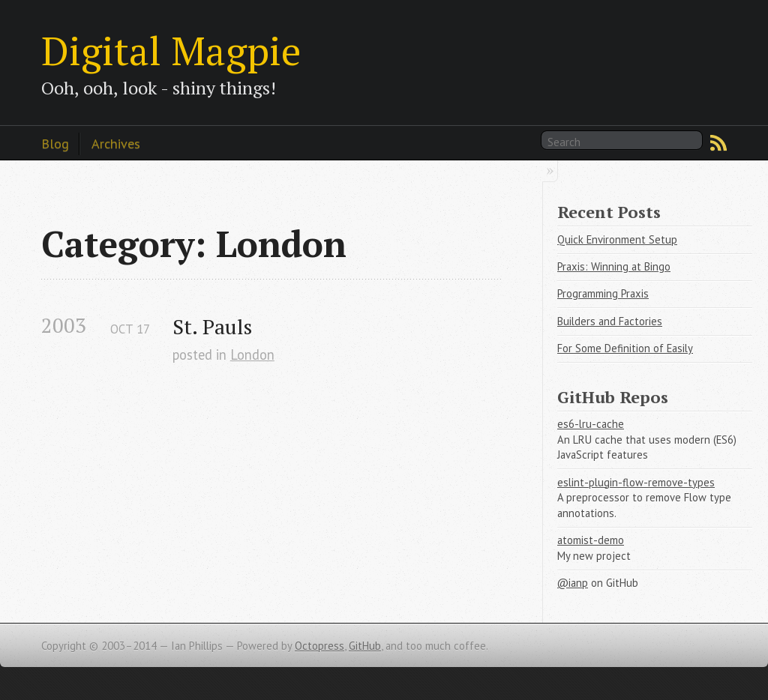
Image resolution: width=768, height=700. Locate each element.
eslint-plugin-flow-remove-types (636, 482)
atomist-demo (591, 540)
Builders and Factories (610, 321)
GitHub (365, 646)
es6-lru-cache (591, 424)
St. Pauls (212, 326)
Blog (55, 143)
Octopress (319, 646)
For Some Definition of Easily (625, 348)
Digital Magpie (171, 50)
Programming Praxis (603, 293)
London (252, 354)
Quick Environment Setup (617, 239)
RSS (718, 143)
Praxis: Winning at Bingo (614, 266)
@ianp (573, 583)
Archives (116, 143)
